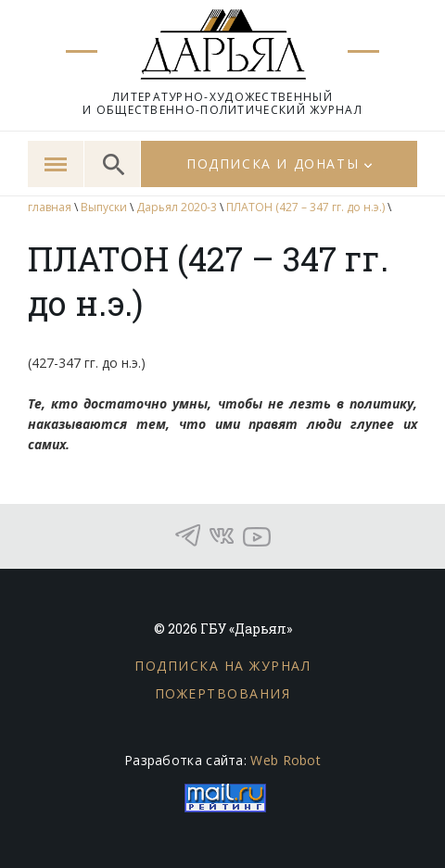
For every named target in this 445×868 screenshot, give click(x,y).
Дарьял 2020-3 (177, 207)
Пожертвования (223, 693)
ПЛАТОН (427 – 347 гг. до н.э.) (305, 207)
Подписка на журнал (222, 666)
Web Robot (286, 760)
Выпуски (104, 207)
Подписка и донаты (273, 164)
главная (50, 207)
